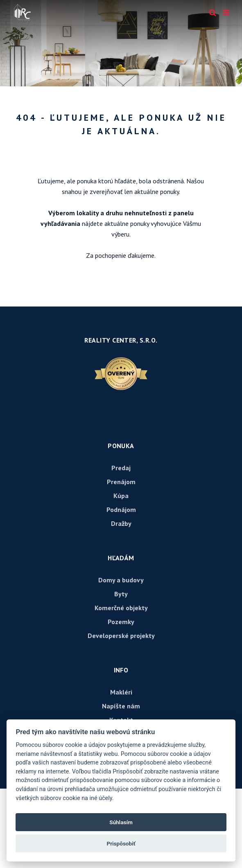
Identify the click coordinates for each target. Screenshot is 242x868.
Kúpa (121, 496)
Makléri (121, 692)
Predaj (121, 468)
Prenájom (121, 482)
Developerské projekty (121, 636)
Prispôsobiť (121, 843)
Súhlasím (121, 822)
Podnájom (121, 510)
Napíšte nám (121, 706)
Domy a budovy (121, 580)
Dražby (121, 523)
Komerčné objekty (121, 608)
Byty (121, 594)
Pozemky (121, 622)
